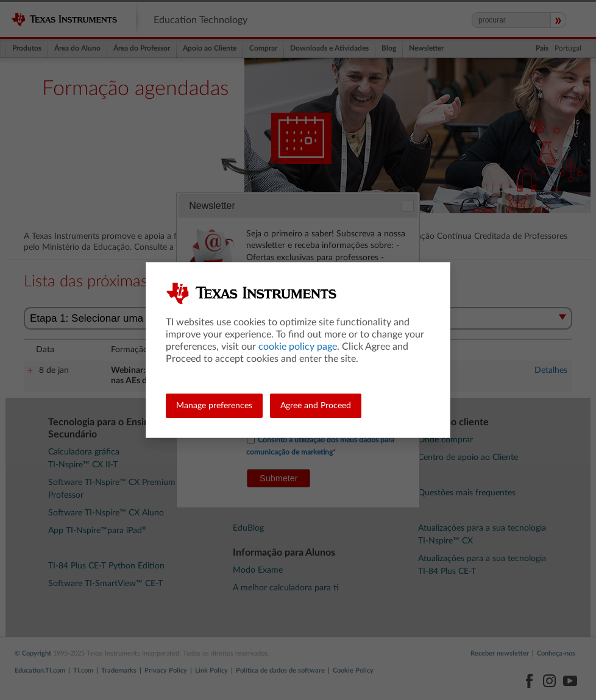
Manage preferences (214, 406)
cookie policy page (298, 347)
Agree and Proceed (316, 406)
